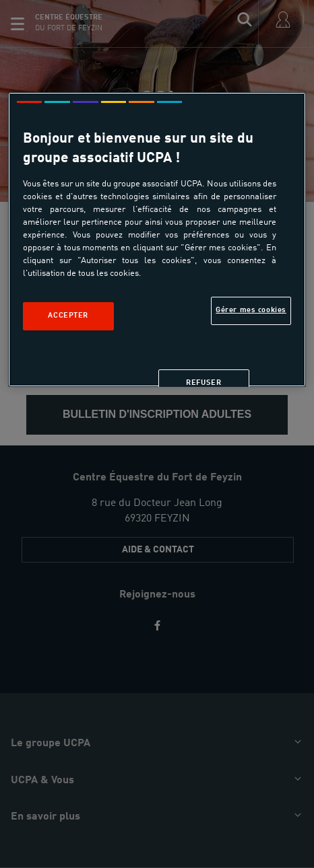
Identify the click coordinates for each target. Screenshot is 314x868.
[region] (157, 239)
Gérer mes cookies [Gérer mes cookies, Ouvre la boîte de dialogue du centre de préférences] (251, 310)
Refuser (203, 383)
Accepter (68, 316)
